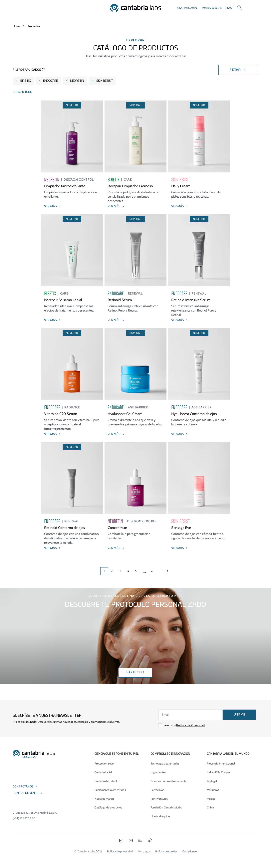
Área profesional (187, 8)
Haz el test (135, 673)
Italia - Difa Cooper (218, 772)
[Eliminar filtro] (17, 81)
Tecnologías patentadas (165, 763)
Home (17, 26)
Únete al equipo (160, 816)
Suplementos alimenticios (110, 790)
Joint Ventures (159, 799)
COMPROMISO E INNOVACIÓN (170, 754)
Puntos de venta (212, 8)
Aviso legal (144, 851)
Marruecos (213, 790)
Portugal (212, 781)
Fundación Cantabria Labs (166, 807)
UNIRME (239, 715)
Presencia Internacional (221, 763)
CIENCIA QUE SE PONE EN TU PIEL (117, 754)
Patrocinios (157, 790)
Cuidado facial (103, 772)
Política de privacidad (120, 851)
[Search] (240, 8)
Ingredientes (158, 772)
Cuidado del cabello (106, 781)
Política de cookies (166, 851)
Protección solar (104, 763)
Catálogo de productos (108, 807)
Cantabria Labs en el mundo (228, 754)
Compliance (189, 851)
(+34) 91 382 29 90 (24, 818)
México (211, 799)
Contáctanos (23, 787)
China (210, 807)
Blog (229, 8)
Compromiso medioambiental (169, 781)
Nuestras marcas (104, 799)
